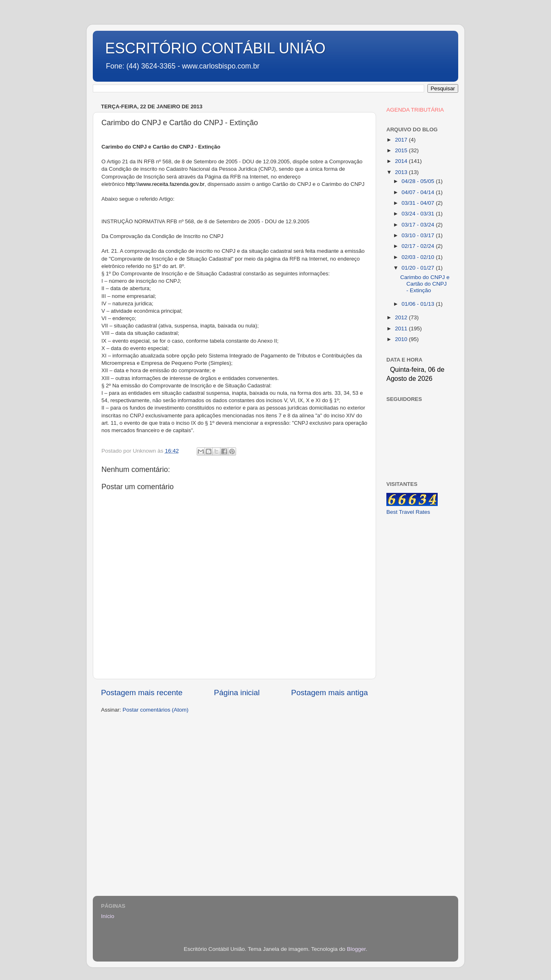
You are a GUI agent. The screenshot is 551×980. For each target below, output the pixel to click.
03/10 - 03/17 (419, 235)
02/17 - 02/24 (419, 246)
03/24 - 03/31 (419, 214)
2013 (402, 172)
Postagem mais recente (142, 693)
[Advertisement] (418, 652)
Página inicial (237, 693)
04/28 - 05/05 (419, 181)
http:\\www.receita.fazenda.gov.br (165, 184)
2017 (402, 140)
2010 (402, 339)
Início (108, 916)
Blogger (356, 949)
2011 (402, 329)
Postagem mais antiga (329, 693)
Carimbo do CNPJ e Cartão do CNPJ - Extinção (425, 284)
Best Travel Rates (408, 512)
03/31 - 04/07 (419, 203)
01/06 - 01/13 (419, 304)
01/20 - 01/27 (419, 268)
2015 (402, 150)
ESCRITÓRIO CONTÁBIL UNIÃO (215, 48)
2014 (402, 161)
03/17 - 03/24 (419, 225)
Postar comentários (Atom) (156, 710)
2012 (402, 317)
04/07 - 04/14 (419, 192)
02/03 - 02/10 (419, 257)
